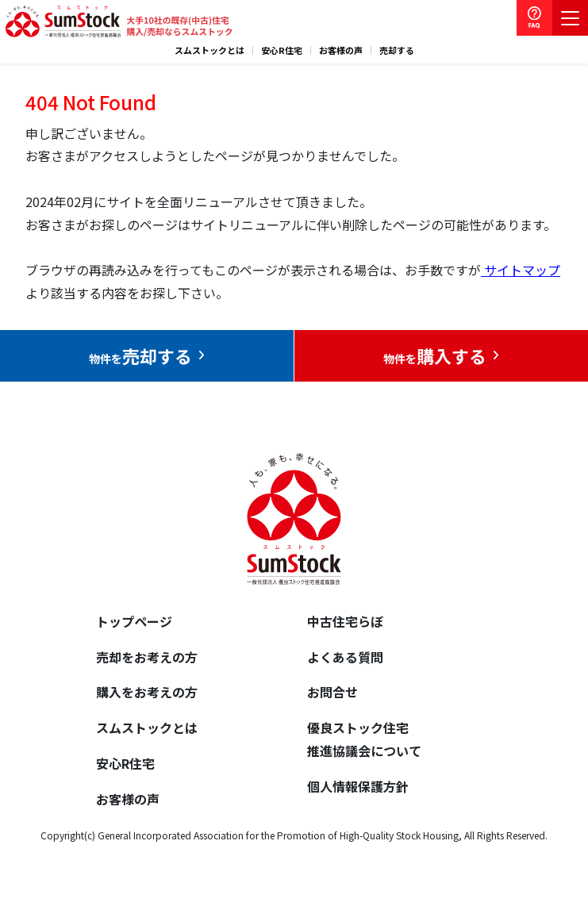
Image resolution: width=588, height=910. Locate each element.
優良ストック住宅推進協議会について (364, 739)
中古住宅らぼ (345, 621)
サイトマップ (521, 270)
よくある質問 (345, 657)
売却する (397, 50)
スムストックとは (209, 50)
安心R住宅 (282, 50)
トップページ (134, 621)
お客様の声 (341, 50)
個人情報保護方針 (358, 786)
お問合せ (332, 692)
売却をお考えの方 (147, 657)
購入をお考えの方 (147, 692)
